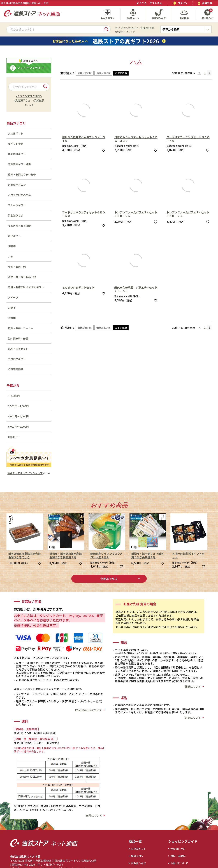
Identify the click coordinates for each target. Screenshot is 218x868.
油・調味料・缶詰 (18, 338)
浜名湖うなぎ (16, 215)
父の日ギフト (16, 133)
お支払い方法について (89, 710)
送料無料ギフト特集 (19, 164)
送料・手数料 (178, 856)
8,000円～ (14, 437)
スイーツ (13, 297)
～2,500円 (14, 396)
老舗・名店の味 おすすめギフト (26, 287)
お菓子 (12, 308)
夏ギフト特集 (16, 144)
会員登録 (205, 3)
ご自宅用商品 (16, 369)
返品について (193, 718)
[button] (200, 73)
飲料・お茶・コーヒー (21, 328)
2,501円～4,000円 (18, 406)
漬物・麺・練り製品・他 (22, 277)
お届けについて (179, 863)
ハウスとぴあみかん (19, 195)
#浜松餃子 (120, 32)
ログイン (180, 3)
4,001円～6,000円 (18, 416)
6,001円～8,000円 (18, 427)
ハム (11, 256)
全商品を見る (109, 579)
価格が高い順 (103, 73)
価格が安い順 (85, 73)
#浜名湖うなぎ (147, 27)
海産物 (12, 246)
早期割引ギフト (17, 154)
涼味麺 (12, 318)
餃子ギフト (14, 236)
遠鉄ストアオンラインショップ (25, 473)
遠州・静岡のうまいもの (22, 174)
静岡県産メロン (17, 185)
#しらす (131, 32)
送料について (94, 815)
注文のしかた (178, 849)
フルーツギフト (17, 205)
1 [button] (205, 73)
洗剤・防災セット (18, 349)
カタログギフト (17, 359)
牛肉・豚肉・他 (17, 267)
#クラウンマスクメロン (126, 27)
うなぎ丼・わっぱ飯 (19, 226)
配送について (193, 686)
